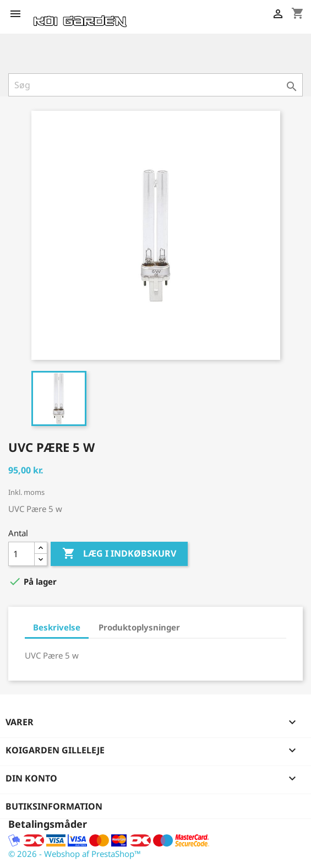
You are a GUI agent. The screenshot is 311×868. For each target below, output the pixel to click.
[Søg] (155, 85)
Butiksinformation (54, 806)
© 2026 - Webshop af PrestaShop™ (75, 854)
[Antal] (21, 554)
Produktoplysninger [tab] (139, 627)
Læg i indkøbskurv (119, 554)
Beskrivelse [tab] (57, 627)
